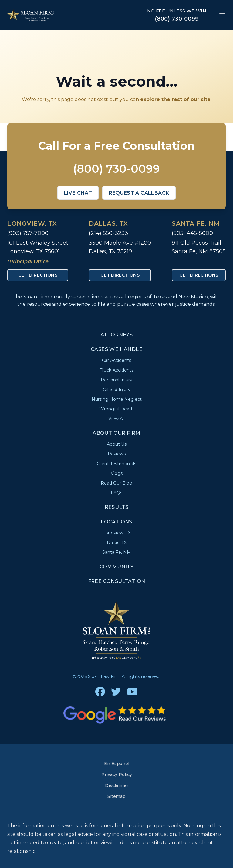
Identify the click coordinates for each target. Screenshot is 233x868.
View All (116, 419)
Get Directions (38, 275)
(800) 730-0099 (177, 19)
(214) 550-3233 (108, 233)
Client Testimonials (116, 464)
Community (117, 567)
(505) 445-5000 (192, 233)
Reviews (117, 454)
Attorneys (117, 335)
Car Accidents (116, 360)
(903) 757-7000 (28, 233)
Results (117, 507)
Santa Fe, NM (196, 223)
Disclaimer (117, 785)
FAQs (116, 493)
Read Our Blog (116, 483)
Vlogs (117, 473)
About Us (117, 444)
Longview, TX (32, 223)
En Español (117, 764)
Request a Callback (139, 193)
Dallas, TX (108, 223)
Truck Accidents (117, 370)
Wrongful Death (116, 409)
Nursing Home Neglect (117, 399)
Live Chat (78, 193)
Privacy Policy (117, 774)
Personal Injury (116, 380)
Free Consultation (117, 581)
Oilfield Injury (117, 390)
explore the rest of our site (175, 99)
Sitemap (116, 796)
